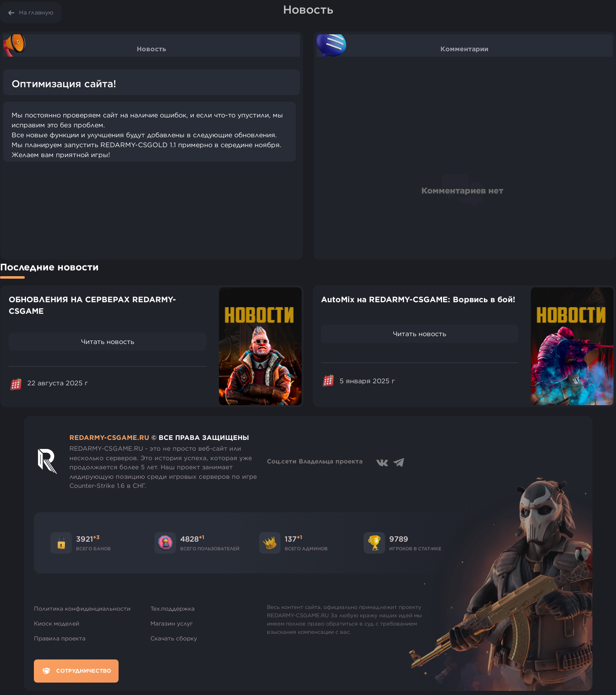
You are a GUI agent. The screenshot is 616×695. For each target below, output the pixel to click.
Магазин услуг (172, 623)
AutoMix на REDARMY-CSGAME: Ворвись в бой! (418, 299)
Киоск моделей (57, 623)
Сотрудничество (76, 671)
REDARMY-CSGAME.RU (109, 437)
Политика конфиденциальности (82, 609)
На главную (36, 12)
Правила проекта (60, 638)
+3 (96, 537)
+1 (201, 537)
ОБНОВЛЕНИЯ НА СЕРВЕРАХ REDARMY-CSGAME (92, 305)
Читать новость (108, 342)
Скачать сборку (174, 638)
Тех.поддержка (172, 609)
